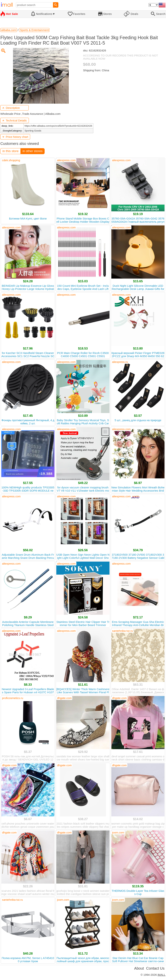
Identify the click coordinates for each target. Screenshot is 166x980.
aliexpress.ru (120, 362)
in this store (11, 151)
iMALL (161, 975)
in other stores (33, 151)
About (139, 968)
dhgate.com (64, 698)
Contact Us (155, 968)
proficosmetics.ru (13, 698)
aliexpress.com (66, 160)
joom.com (118, 832)
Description (11, 108)
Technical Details (15, 120)
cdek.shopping (11, 160)
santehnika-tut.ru (123, 631)
